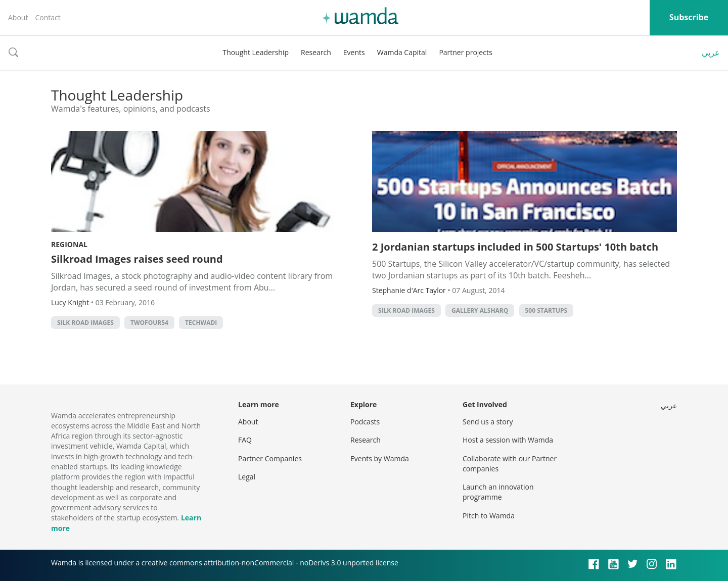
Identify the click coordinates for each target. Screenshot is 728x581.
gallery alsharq (480, 310)
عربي (711, 53)
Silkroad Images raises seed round (137, 259)
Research (316, 52)
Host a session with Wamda (508, 440)
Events (354, 52)
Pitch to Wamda (489, 516)
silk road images (85, 323)
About (18, 17)
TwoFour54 (149, 323)
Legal (247, 477)
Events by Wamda (380, 458)
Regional (69, 244)
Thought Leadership (256, 52)
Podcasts (365, 422)
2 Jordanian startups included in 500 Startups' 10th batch (515, 247)
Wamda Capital (402, 52)
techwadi (201, 323)
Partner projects (465, 52)
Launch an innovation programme (498, 492)
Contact (48, 17)
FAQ (245, 440)
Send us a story (488, 422)
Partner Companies (270, 458)
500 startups (547, 310)
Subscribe (689, 17)
